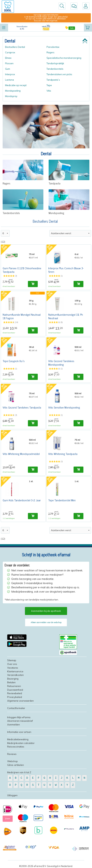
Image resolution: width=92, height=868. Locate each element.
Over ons (12, 664)
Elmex (8, 58)
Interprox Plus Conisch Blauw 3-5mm (66, 270)
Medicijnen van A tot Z (19, 772)
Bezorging (13, 679)
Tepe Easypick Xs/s (14, 361)
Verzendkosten (15, 675)
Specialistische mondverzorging (64, 58)
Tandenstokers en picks (59, 74)
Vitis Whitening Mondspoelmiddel (21, 454)
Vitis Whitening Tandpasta (63, 454)
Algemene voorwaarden (20, 701)
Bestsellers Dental (15, 47)
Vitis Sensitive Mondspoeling (64, 407)
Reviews (12, 754)
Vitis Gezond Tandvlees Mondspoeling (61, 363)
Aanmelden (14, 725)
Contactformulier (16, 708)
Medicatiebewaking (18, 739)
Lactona (9, 80)
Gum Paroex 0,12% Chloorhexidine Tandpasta (22, 270)
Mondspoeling (13, 91)
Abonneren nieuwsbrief (20, 721)
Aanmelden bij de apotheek (46, 611)
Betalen (11, 682)
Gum (8, 69)
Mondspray (11, 96)
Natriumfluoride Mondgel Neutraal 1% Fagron (22, 316)
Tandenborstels (55, 69)
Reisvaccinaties (16, 747)
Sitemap (12, 660)
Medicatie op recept (16, 85)
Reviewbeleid (15, 693)
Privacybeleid (15, 697)
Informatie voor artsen (19, 732)
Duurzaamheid (15, 690)
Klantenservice (15, 671)
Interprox (10, 74)
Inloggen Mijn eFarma (19, 717)
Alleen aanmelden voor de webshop (46, 622)
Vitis (49, 91)
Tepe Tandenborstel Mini (62, 500)
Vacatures (13, 668)
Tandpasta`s (53, 80)
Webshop (12, 761)
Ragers (50, 52)
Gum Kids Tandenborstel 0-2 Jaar (22, 500)
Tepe (49, 85)
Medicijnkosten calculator (21, 743)
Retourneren (14, 686)
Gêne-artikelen (16, 765)
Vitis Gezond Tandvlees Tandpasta (22, 407)
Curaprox (10, 52)
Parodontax (53, 47)
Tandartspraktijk (55, 63)
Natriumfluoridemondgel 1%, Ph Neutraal (66, 316)
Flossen (9, 63)
